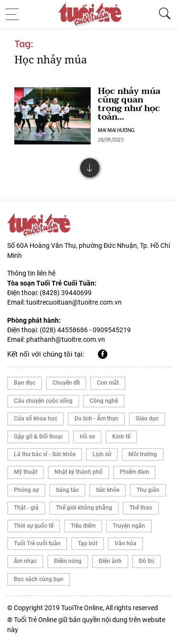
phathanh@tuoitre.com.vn (66, 339)
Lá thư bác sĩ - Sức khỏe (45, 454)
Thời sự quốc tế (34, 526)
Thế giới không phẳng (84, 508)
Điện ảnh (110, 561)
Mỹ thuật (26, 472)
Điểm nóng (68, 561)
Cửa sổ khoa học (36, 419)
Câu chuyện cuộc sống (43, 401)
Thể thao (141, 508)
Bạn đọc (25, 383)
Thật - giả (26, 508)
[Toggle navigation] (15, 14)
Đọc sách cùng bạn (39, 579)
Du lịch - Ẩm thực (96, 419)
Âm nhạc (25, 561)
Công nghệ (104, 401)
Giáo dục (147, 419)
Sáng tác (67, 490)
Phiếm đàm (134, 472)
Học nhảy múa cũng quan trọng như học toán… (129, 104)
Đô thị (147, 561)
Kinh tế (121, 437)
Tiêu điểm (83, 526)
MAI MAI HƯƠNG (116, 130)
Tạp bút (88, 543)
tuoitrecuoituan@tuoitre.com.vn (74, 302)
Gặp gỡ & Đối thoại (38, 437)
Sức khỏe (108, 490)
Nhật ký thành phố (79, 472)
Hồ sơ (87, 437)
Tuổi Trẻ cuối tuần (37, 543)
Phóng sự (26, 490)
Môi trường (143, 454)
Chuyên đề (66, 383)
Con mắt (108, 383)
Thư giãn (148, 490)
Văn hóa (126, 543)
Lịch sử (102, 454)
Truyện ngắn (129, 526)
